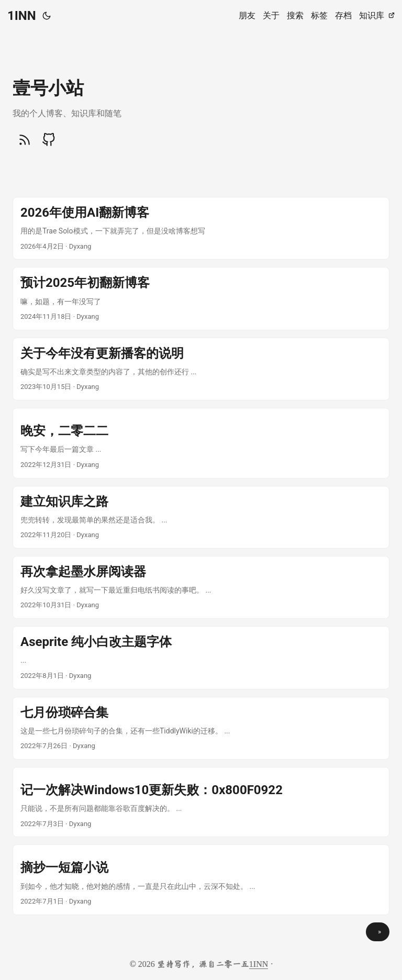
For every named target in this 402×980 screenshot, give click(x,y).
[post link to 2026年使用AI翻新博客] (201, 228)
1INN (22, 16)
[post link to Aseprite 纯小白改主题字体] (201, 658)
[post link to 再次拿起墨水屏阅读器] (201, 587)
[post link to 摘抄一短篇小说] (201, 879)
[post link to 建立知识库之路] (201, 517)
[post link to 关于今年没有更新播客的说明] (201, 369)
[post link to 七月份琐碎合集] (201, 728)
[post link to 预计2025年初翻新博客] (201, 298)
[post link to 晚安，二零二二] (201, 443)
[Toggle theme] (47, 16)
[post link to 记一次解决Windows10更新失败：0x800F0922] (201, 802)
